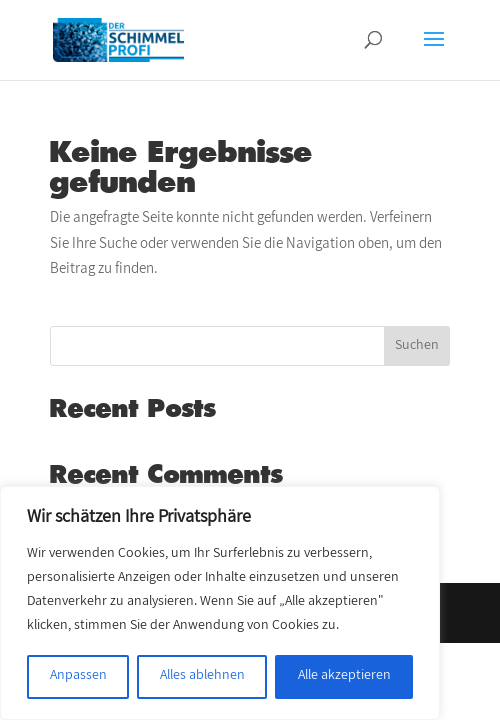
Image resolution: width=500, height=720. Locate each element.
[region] (220, 603)
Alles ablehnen (202, 676)
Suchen (417, 346)
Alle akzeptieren (344, 676)
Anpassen (78, 676)
